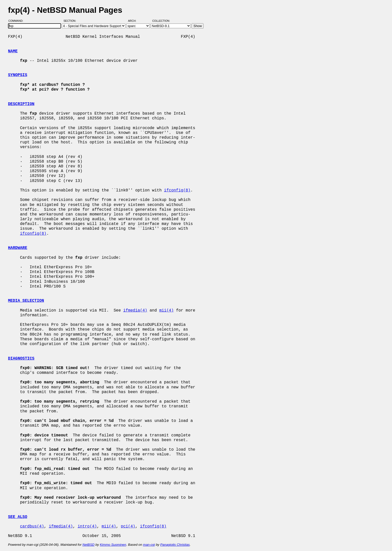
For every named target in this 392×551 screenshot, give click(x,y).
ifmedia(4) (135, 311)
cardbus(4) (32, 526)
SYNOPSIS (18, 75)
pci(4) (128, 526)
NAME (13, 51)
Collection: (161, 21)
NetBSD (88, 545)
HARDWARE (18, 248)
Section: (71, 21)
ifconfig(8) (177, 190)
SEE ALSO (18, 517)
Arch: (134, 21)
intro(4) (87, 526)
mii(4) (166, 311)
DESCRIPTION (21, 104)
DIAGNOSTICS (21, 359)
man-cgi (149, 545)
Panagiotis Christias (175, 545)
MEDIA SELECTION (26, 301)
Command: (17, 21)
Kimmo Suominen (113, 545)
